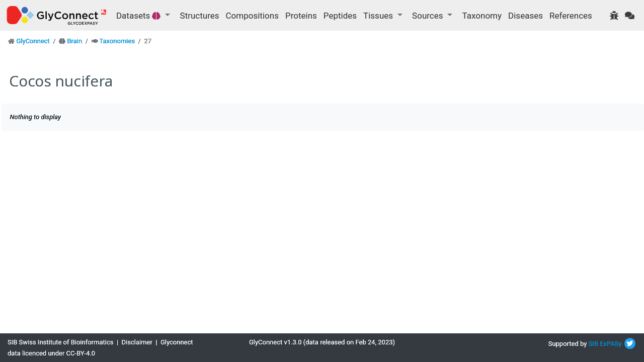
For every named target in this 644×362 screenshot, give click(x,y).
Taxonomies (117, 41)
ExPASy (611, 344)
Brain (74, 41)
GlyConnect (33, 41)
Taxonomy (482, 16)
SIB (593, 344)
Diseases (526, 16)
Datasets (140, 16)
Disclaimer (137, 342)
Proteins (301, 16)
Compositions (252, 16)
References (571, 16)
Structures (200, 16)
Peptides (340, 16)
